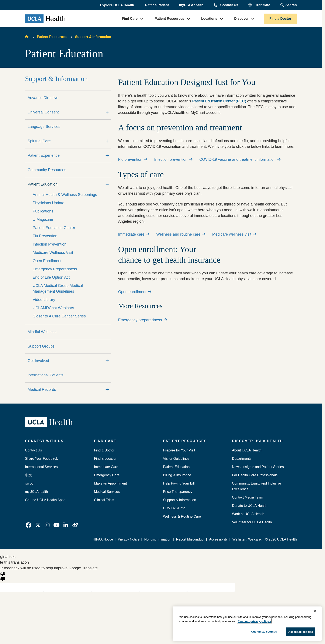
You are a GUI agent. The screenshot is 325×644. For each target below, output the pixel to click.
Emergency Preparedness (55, 269)
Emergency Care (107, 475)
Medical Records (42, 390)
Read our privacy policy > (255, 621)
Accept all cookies (301, 632)
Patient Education (43, 184)
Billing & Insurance (177, 475)
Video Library (44, 300)
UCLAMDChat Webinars (53, 308)
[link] (28, 525)
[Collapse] (107, 184)
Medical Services (107, 492)
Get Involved (38, 361)
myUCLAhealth (191, 5)
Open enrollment (135, 292)
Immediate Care (106, 467)
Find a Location (106, 459)
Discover (241, 19)
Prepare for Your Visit (179, 450)
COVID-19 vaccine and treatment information (240, 159)
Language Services (44, 127)
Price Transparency (178, 492)
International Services (41, 467)
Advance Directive (43, 98)
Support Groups (41, 346)
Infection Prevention (50, 244)
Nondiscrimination (158, 539)
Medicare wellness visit (234, 234)
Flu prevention (133, 159)
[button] (117, 5)
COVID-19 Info (174, 508)
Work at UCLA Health (248, 514)
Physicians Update (49, 203)
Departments (242, 459)
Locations (209, 19)
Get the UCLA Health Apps (45, 500)
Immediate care (134, 234)
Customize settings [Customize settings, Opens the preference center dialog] (264, 632)
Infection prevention (173, 159)
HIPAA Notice (103, 539)
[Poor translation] (3, 576)
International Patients (46, 375)
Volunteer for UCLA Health (252, 522)
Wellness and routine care (181, 234)
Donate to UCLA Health (250, 506)
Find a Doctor (280, 19)
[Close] (315, 611)
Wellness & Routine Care (182, 516)
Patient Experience (44, 155)
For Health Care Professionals (255, 475)
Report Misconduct (190, 539)
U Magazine (43, 219)
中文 (28, 475)
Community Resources (47, 170)
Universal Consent (43, 112)
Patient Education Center (54, 228)
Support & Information (93, 37)
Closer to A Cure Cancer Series (59, 316)
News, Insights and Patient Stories (258, 467)
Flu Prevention (45, 236)
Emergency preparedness (142, 320)
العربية (30, 483)
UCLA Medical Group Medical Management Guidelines (58, 288)
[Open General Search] (289, 5)
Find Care (130, 19)
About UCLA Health (247, 450)
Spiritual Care (39, 141)
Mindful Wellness (42, 332)
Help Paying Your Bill (179, 483)
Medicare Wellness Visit (53, 253)
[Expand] (107, 112)
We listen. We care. (247, 539)
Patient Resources (169, 19)
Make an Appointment (110, 483)
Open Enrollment (47, 261)
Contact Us (229, 5)
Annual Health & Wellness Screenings (65, 195)
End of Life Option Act (51, 277)
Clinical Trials (104, 500)
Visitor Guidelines (176, 459)
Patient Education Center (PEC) (219, 101)
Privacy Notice (129, 539)
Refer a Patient (157, 5)
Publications (43, 211)
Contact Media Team (248, 497)
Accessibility (218, 539)
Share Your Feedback (41, 459)
